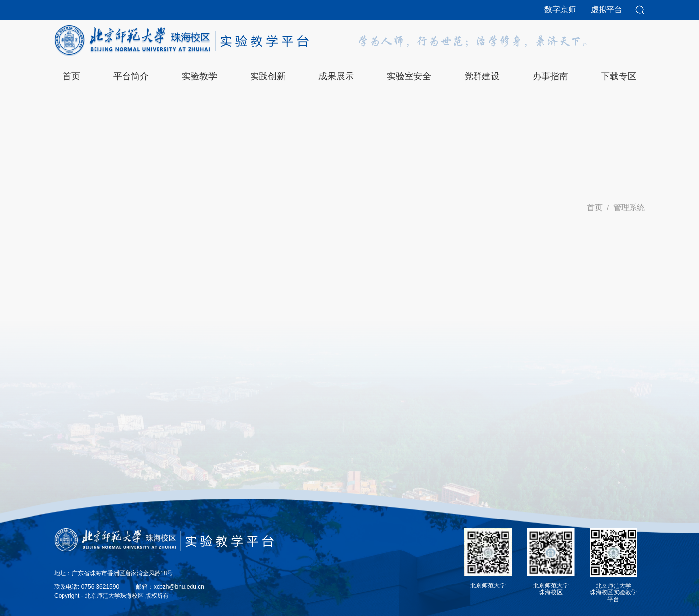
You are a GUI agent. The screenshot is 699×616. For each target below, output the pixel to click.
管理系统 (629, 208)
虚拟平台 (606, 10)
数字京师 (560, 10)
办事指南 (550, 76)
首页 (595, 208)
